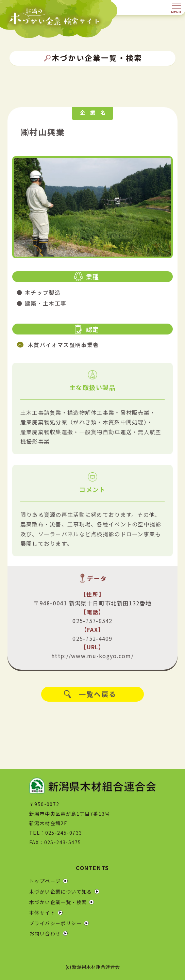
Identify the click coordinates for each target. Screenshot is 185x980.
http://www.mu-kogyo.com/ (92, 656)
